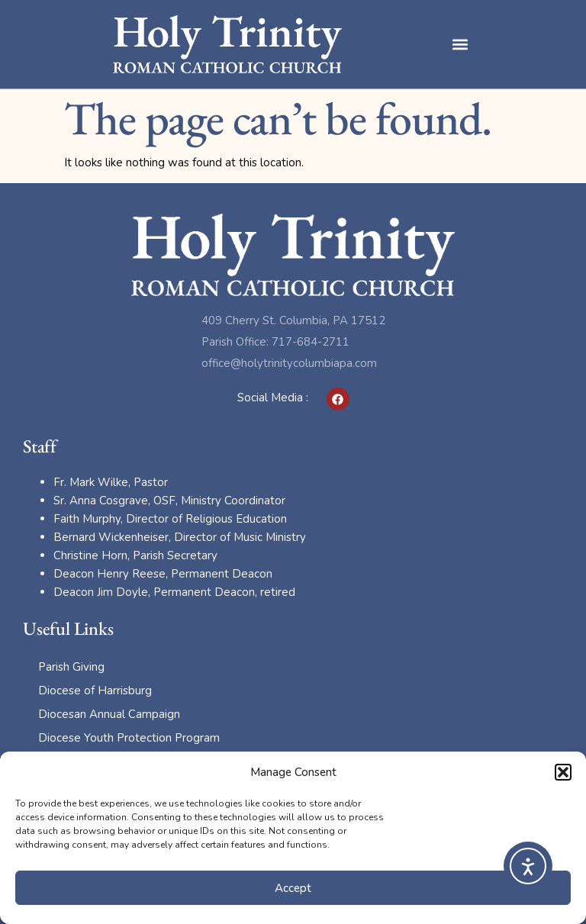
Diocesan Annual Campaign (109, 714)
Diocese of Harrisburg (95, 691)
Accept (293, 888)
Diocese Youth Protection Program (129, 738)
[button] (563, 772)
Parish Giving (71, 667)
